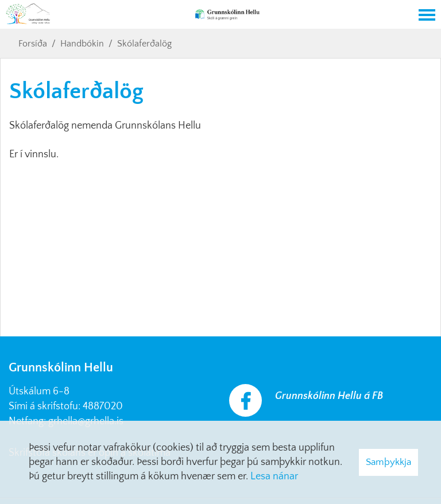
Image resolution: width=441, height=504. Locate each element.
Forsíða (33, 44)
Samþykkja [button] (388, 462)
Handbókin (82, 44)
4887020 (103, 406)
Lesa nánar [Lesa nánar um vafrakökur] (274, 476)
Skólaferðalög (144, 44)
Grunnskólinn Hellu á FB (329, 396)
